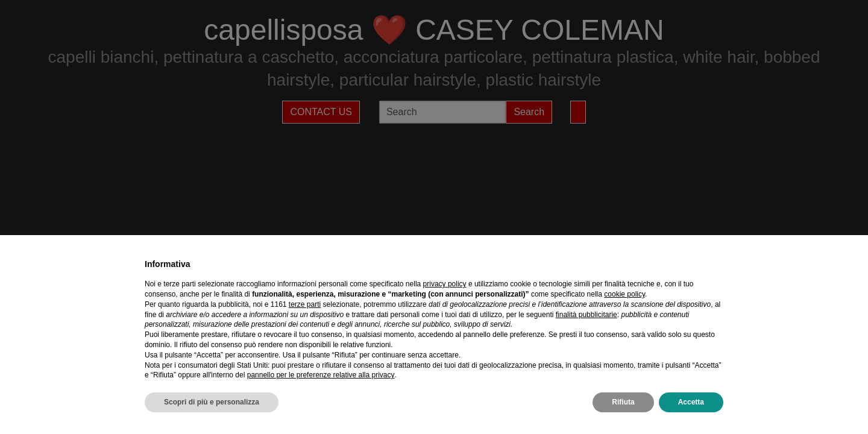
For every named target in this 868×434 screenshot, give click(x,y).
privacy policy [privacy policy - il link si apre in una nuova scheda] (445, 284)
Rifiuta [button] (623, 402)
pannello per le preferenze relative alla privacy (321, 375)
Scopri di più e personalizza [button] (212, 402)
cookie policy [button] (624, 294)
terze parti (305, 304)
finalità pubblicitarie (587, 315)
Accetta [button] (691, 402)
